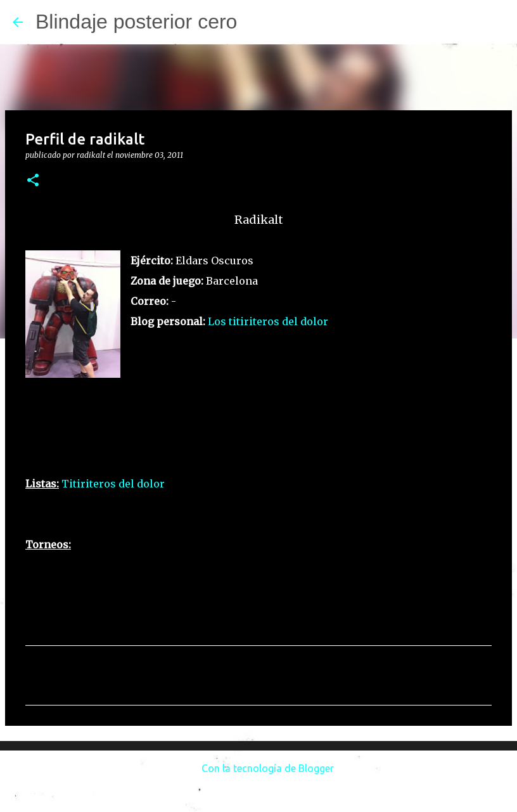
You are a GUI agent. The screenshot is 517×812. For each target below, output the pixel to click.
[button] (33, 181)
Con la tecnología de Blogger (259, 768)
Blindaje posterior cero (136, 22)
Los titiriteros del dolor (268, 321)
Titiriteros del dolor (113, 484)
